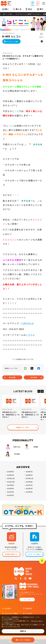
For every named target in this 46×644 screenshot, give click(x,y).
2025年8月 (10, 485)
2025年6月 (10, 488)
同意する (23, 631)
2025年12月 (11, 478)
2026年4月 (10, 472)
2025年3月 (29, 492)
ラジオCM (29, 613)
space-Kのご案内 (11, 613)
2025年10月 (11, 482)
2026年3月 (29, 472)
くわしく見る (27, 600)
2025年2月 (10, 495)
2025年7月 (29, 485)
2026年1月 (29, 475)
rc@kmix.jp (28, 323)
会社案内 (8, 608)
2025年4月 (10, 492)
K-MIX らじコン (12, 36)
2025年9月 (29, 482)
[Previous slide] (39, 391)
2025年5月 (29, 488)
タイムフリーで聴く (13, 41)
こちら (29, 335)
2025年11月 (29, 478)
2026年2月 (10, 475)
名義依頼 (28, 608)
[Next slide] (42, 391)
